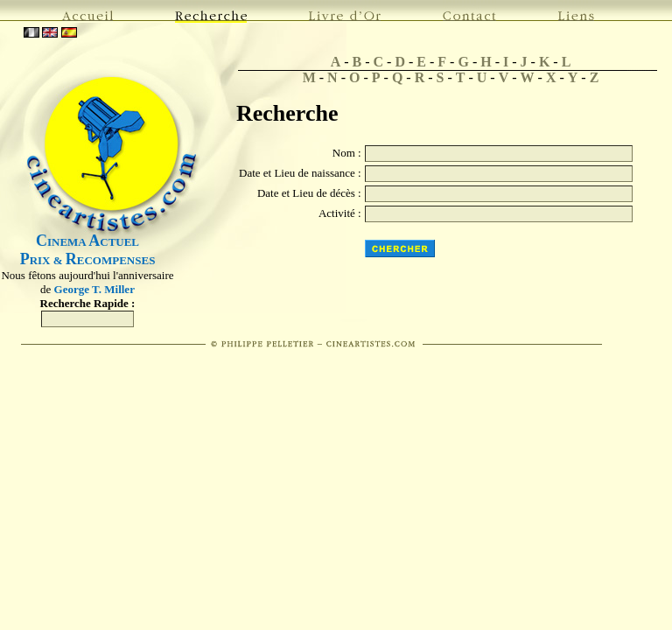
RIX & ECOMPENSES (88, 260)
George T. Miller (94, 289)
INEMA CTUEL (87, 242)
